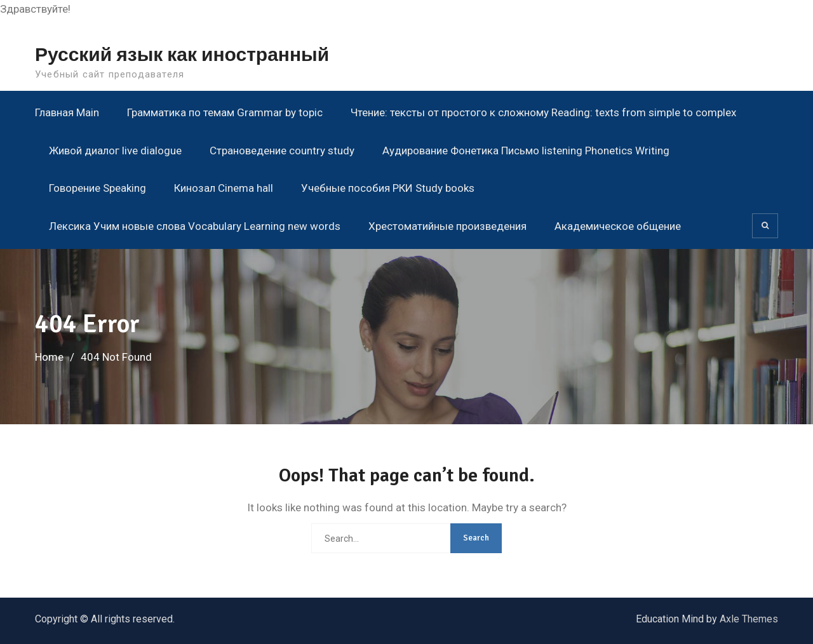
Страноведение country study (282, 151)
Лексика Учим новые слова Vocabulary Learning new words (195, 226)
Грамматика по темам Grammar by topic (225, 112)
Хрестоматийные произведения (447, 226)
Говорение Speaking (97, 188)
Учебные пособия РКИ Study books (388, 188)
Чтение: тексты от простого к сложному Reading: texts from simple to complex (543, 112)
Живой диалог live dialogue (115, 151)
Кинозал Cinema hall (224, 188)
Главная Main (67, 112)
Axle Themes (749, 619)
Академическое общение (618, 226)
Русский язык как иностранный (182, 55)
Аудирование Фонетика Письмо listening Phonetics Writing (526, 151)
